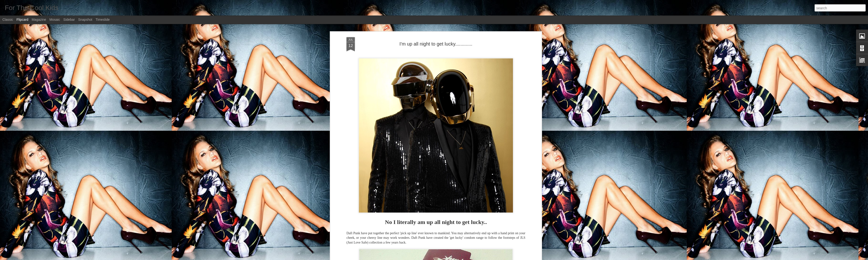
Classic (8, 20)
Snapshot (85, 20)
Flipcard (22, 20)
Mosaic (55, 20)
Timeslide (103, 20)
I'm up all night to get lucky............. (436, 44)
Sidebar (69, 20)
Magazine (39, 20)
